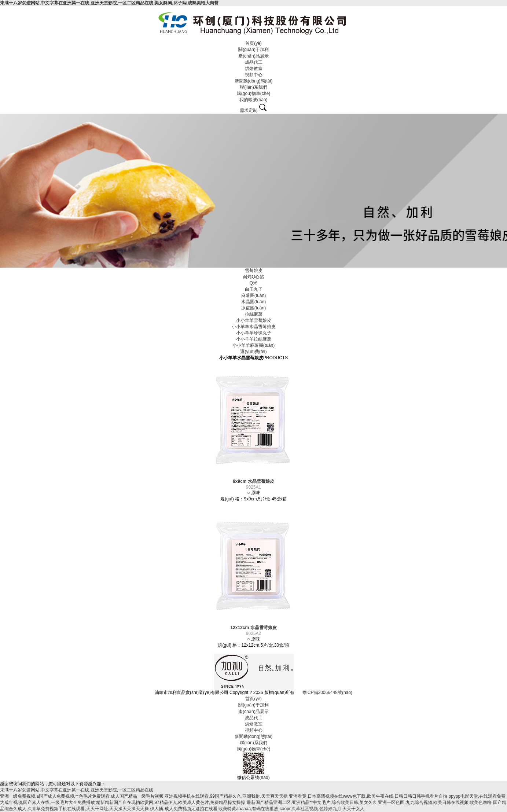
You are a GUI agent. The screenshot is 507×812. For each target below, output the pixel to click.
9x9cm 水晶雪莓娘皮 (253, 481)
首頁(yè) (253, 43)
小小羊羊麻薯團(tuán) (253, 345)
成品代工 (254, 62)
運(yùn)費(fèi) (253, 352)
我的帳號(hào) (253, 100)
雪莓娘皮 (254, 271)
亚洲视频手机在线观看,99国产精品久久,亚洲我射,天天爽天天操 (226, 796)
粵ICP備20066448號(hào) (327, 692)
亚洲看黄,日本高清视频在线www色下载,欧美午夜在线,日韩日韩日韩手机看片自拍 (368, 796)
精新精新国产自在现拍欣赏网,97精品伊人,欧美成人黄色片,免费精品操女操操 (171, 802)
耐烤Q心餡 (253, 277)
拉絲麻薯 (254, 314)
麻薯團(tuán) (253, 295)
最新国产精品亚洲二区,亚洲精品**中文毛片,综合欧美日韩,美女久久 (312, 802)
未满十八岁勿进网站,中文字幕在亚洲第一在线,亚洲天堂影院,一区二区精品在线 (77, 790)
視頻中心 (254, 75)
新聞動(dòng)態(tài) (253, 81)
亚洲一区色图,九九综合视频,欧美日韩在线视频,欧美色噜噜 (435, 802)
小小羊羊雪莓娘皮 (254, 320)
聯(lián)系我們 (253, 87)
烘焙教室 (254, 69)
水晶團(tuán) (253, 302)
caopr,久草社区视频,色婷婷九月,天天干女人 (322, 809)
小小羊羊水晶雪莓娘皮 (254, 327)
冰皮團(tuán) (253, 308)
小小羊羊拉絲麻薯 (254, 339)
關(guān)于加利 (253, 49)
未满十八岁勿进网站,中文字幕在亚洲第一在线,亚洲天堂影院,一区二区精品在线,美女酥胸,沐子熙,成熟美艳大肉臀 (109, 3)
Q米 (253, 283)
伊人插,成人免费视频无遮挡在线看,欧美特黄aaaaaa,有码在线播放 (214, 809)
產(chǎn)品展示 (253, 56)
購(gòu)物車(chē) (253, 93)
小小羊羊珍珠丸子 (254, 333)
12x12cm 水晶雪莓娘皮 (253, 628)
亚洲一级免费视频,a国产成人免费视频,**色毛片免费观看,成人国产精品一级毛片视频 (82, 796)
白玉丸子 (254, 289)
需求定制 (249, 110)
